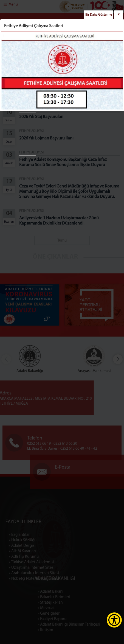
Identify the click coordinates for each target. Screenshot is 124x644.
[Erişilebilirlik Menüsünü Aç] (114, 620)
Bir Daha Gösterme (99, 15)
